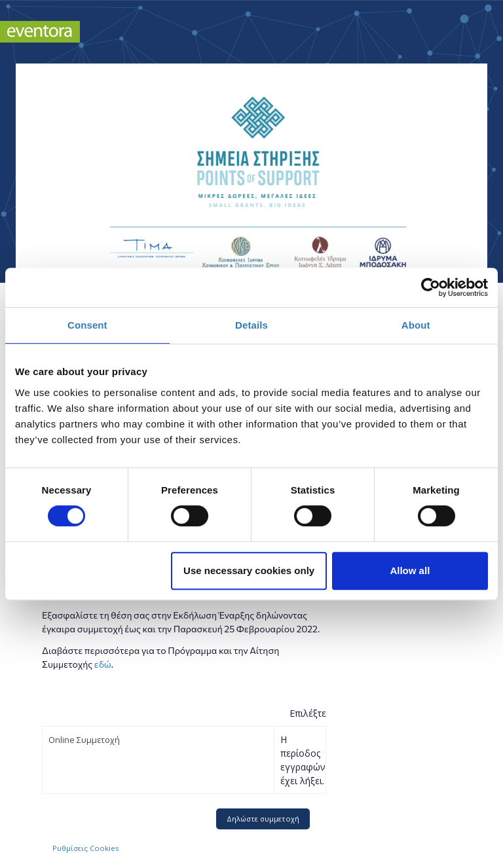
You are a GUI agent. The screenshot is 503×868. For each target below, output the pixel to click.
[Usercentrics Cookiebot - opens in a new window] (431, 287)
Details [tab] (251, 325)
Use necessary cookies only (249, 570)
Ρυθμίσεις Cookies (85, 848)
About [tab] (416, 325)
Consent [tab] (87, 325)
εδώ (103, 664)
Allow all (410, 570)
